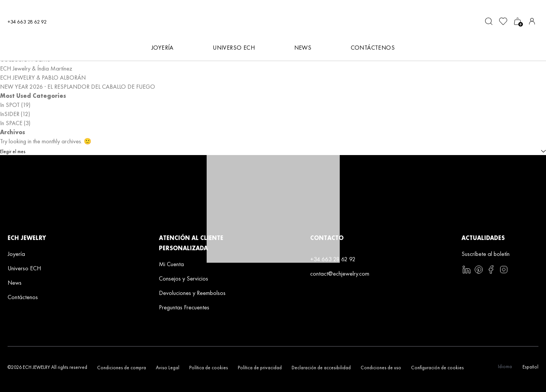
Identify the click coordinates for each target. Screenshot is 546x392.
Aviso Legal (168, 368)
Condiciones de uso (381, 368)
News (15, 283)
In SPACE (11, 123)
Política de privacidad (260, 368)
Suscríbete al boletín (486, 254)
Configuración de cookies (437, 368)
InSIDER (10, 114)
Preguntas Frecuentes (184, 307)
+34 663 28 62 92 (27, 22)
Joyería (16, 254)
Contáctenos (373, 48)
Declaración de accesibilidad (321, 368)
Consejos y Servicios (184, 278)
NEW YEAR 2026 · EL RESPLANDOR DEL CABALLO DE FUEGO (78, 87)
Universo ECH (24, 268)
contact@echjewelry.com (340, 274)
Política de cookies (209, 368)
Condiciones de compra (122, 368)
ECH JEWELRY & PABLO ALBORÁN (43, 78)
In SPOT (10, 105)
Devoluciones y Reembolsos (192, 293)
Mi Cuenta (171, 264)
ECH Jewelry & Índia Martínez (36, 68)
